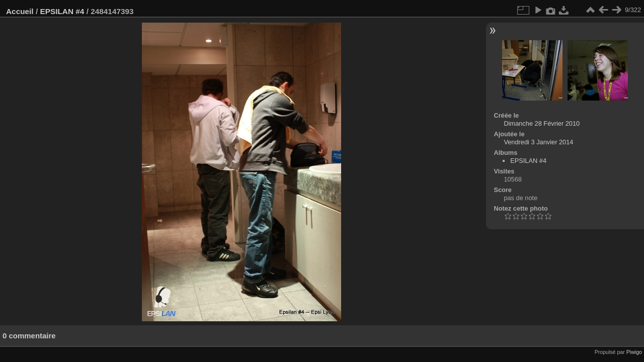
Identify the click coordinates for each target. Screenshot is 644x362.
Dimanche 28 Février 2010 (542, 123)
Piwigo (634, 352)
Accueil (20, 11)
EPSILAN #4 (62, 11)
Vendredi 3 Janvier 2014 (538, 142)
